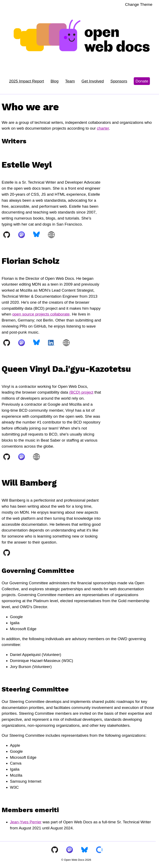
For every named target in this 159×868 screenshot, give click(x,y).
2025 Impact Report (27, 81)
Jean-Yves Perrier (26, 822)
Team (70, 81)
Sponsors (119, 81)
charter (103, 128)
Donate (142, 81)
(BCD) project (81, 392)
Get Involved (93, 81)
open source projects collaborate (41, 314)
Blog (54, 81)
